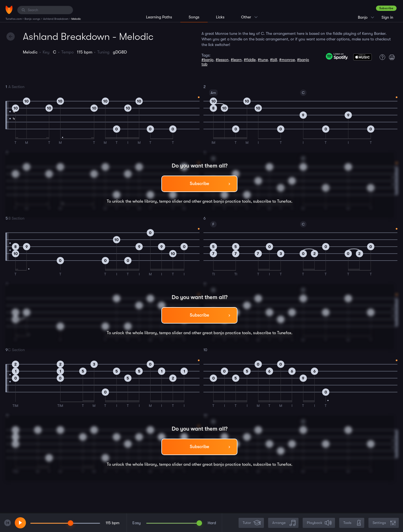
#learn (236, 60)
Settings (384, 523)
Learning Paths (159, 17)
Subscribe (386, 8)
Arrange (284, 523)
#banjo (207, 60)
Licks (220, 17)
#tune (263, 60)
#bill (274, 60)
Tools (352, 523)
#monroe (287, 60)
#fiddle (250, 60)
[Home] (9, 10)
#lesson (222, 60)
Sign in (387, 17)
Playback (319, 523)
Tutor (252, 523)
